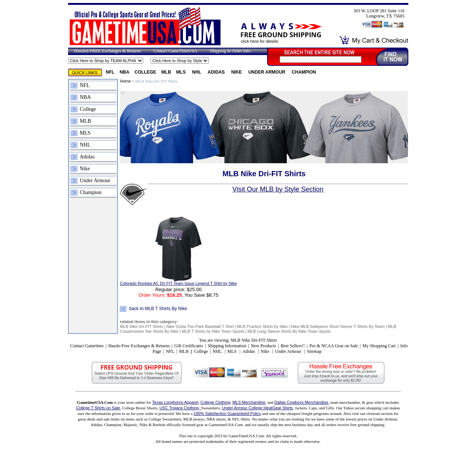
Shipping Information (227, 346)
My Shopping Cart (379, 346)
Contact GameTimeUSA (175, 51)
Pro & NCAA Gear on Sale (334, 346)
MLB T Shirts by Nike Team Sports (213, 331)
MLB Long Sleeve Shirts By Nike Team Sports (289, 331)
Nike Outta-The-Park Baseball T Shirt (200, 326)
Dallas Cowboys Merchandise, (302, 402)
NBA (125, 72)
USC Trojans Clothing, (180, 408)
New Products (264, 346)
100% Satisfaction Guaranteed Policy (228, 413)
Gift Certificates (189, 346)
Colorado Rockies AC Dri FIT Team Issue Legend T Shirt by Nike (178, 283)
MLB (166, 72)
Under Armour (268, 72)
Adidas (217, 72)
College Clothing (216, 402)
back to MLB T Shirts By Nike (158, 309)
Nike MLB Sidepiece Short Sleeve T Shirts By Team (338, 326)
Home (125, 81)
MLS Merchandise (249, 402)
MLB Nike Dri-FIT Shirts (141, 326)
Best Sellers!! (293, 346)
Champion (304, 72)
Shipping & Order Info (230, 51)
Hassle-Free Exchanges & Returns (139, 346)
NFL (110, 72)
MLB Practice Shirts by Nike (263, 326)
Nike (237, 72)
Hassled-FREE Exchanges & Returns (108, 51)
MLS (182, 72)
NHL (197, 72)
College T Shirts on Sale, (98, 408)
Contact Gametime (87, 346)
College (145, 72)
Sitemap (314, 351)
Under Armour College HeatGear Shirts (258, 408)
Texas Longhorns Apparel (175, 402)
